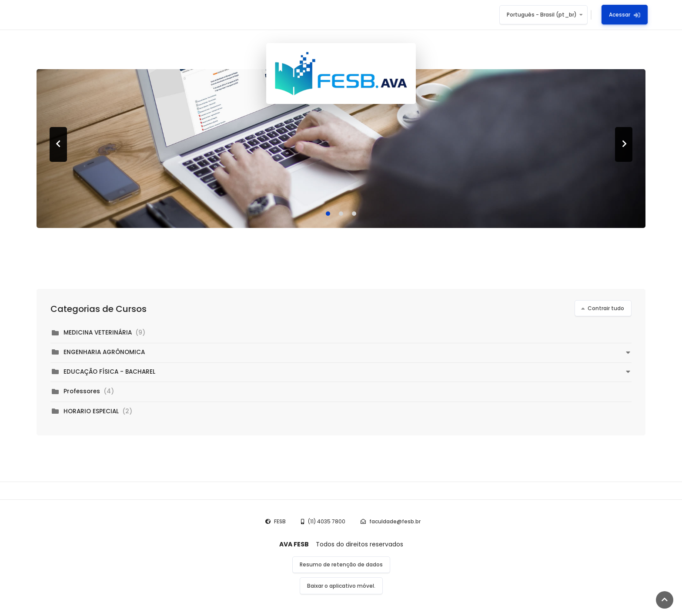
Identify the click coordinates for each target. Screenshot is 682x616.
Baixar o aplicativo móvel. (341, 586)
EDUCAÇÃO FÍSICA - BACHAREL (109, 372)
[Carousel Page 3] (354, 214)
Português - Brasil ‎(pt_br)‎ (542, 15)
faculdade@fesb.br (395, 521)
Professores (82, 391)
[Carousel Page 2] (341, 214)
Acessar (625, 15)
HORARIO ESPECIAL (92, 411)
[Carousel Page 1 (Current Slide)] (328, 214)
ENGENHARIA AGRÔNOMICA (104, 352)
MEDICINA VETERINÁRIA (98, 333)
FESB (280, 521)
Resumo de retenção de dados (341, 564)
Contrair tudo (606, 308)
